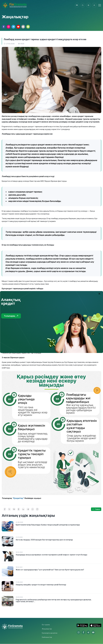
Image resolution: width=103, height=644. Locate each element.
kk (77, 5)
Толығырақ (11, 316)
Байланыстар (47, 637)
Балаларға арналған (50, 633)
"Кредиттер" (18, 498)
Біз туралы (46, 625)
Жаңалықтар (47, 629)
